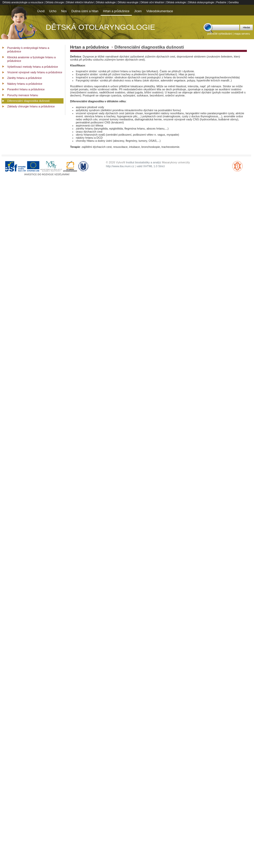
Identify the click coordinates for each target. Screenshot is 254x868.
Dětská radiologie (106, 2)
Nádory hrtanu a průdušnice (25, 84)
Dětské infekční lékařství (80, 2)
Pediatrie (221, 2)
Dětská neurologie (128, 2)
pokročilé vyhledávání (220, 34)
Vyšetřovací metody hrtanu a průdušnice (33, 67)
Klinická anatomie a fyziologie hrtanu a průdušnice (31, 59)
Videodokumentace (160, 11)
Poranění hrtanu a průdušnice (26, 89)
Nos (64, 11)
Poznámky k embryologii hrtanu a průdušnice (28, 50)
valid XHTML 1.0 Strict (150, 166)
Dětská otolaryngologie (201, 2)
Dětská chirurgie (55, 2)
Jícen (138, 11)
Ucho (53, 11)
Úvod (41, 11)
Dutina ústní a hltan (85, 11)
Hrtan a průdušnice (116, 11)
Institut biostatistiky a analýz (144, 162)
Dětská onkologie (176, 2)
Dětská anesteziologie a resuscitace (23, 2)
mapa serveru (242, 34)
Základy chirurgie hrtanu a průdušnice (31, 106)
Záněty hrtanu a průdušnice (24, 78)
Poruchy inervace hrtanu (22, 95)
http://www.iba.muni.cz (120, 166)
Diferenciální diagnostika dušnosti (28, 101)
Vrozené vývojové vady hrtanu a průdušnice (35, 72)
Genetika (233, 2)
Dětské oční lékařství (152, 2)
